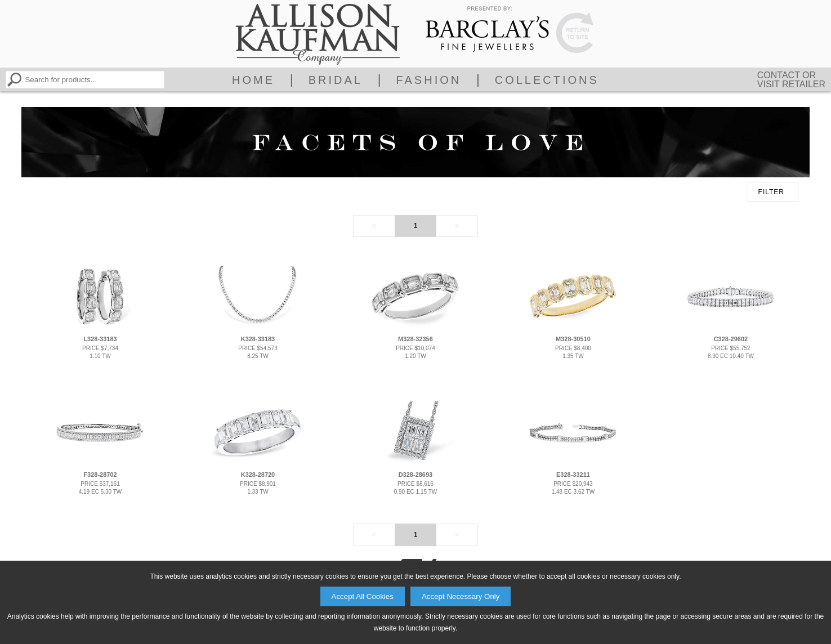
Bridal (336, 80)
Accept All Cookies (363, 596)
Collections (547, 80)
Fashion (428, 80)
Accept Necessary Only (461, 596)
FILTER (771, 192)
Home (253, 80)
